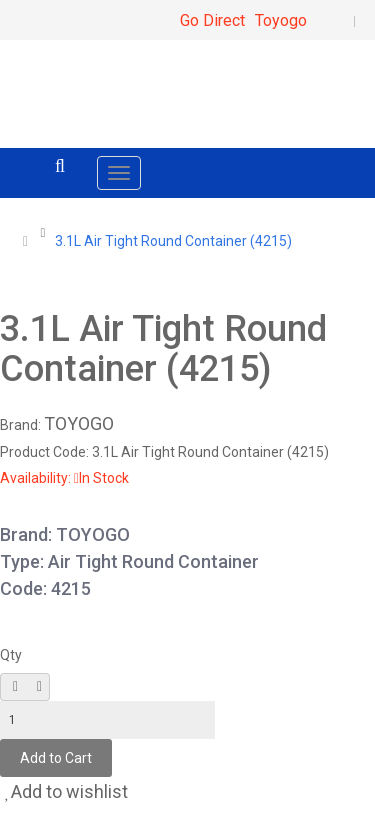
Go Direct (212, 20)
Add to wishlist (66, 791)
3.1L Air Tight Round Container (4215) (173, 241)
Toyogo (281, 20)
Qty (11, 655)
